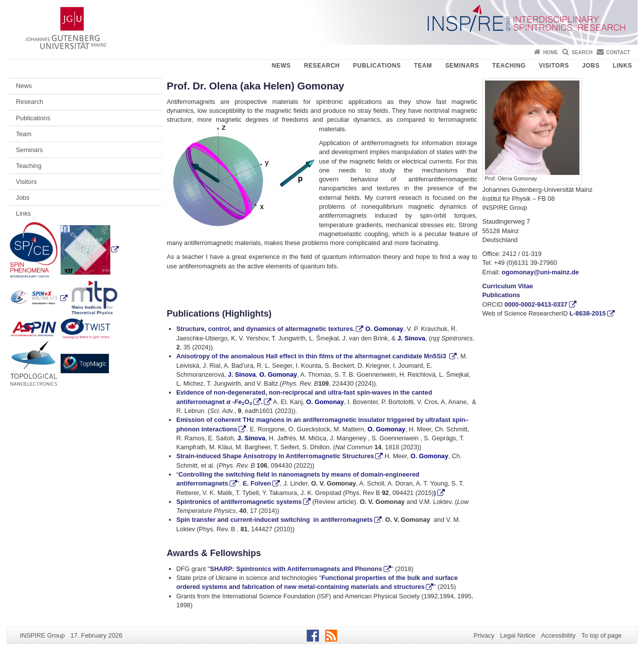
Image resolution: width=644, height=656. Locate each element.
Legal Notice (518, 635)
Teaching (509, 66)
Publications (377, 66)
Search (582, 52)
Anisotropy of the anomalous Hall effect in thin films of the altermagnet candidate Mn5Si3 (312, 356)
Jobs (591, 66)
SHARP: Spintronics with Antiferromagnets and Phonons (296, 569)
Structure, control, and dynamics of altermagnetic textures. (266, 329)
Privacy (484, 635)
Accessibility (559, 635)
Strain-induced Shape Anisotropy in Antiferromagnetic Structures (275, 456)
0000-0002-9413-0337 (536, 304)
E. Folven (257, 483)
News (281, 66)
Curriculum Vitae (508, 286)
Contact (618, 52)
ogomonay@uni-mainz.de (540, 272)
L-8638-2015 (588, 313)
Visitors (554, 66)
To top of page (602, 635)
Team (423, 66)
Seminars (462, 66)
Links (622, 66)
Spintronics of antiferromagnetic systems (239, 502)
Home (551, 52)
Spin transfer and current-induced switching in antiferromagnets (275, 520)
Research (322, 66)
